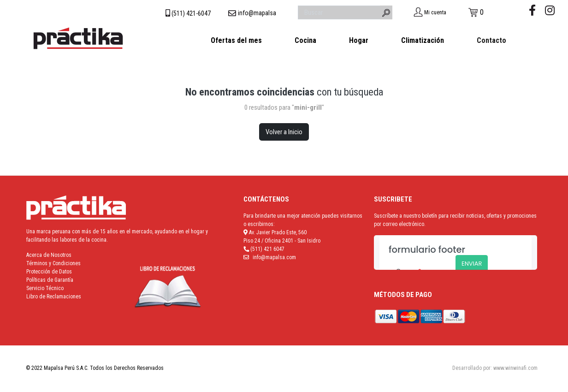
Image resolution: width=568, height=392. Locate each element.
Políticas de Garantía (50, 280)
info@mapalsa (257, 13)
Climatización (423, 40)
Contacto (491, 40)
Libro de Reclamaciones (54, 297)
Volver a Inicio (284, 132)
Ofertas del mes (236, 40)
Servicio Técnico (45, 288)
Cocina (305, 40)
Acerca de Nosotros (49, 255)
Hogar (359, 40)
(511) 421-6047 (191, 13)
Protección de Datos (49, 272)
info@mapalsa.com (274, 257)
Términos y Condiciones (53, 263)
